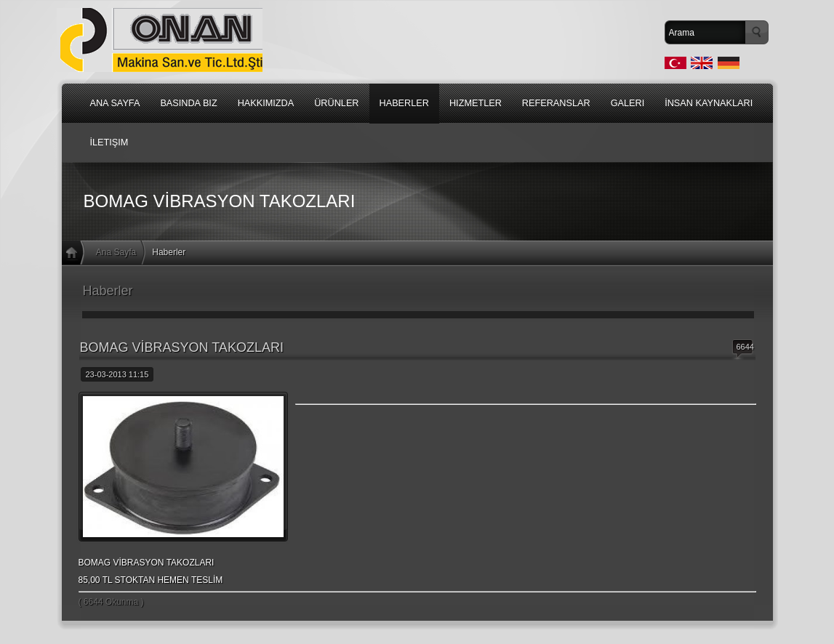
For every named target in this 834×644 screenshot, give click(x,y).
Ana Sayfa (116, 252)
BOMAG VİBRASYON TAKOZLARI (182, 347)
